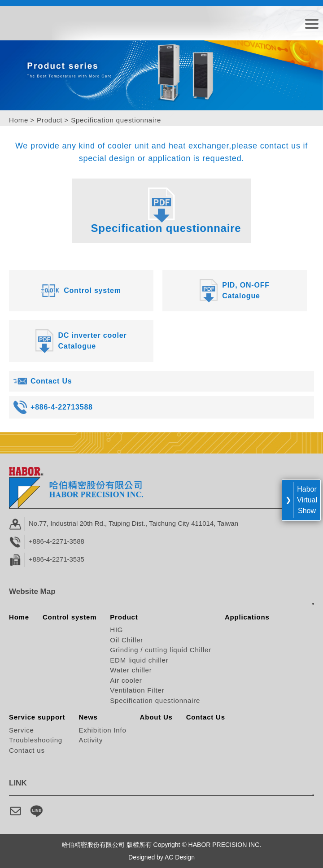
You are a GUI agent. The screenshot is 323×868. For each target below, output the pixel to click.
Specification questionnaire (155, 700)
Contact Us (206, 717)
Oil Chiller (127, 640)
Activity (91, 740)
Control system (70, 617)
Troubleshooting (36, 740)
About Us (156, 717)
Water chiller (131, 670)
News (88, 717)
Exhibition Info (102, 730)
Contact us (27, 750)
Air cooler (126, 680)
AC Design (180, 857)
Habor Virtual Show (307, 500)
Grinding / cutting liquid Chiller (161, 650)
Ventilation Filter (137, 690)
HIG (116, 630)
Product (50, 120)
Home (19, 120)
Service (22, 730)
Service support (37, 717)
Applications (247, 617)
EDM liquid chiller (139, 660)
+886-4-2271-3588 (57, 541)
